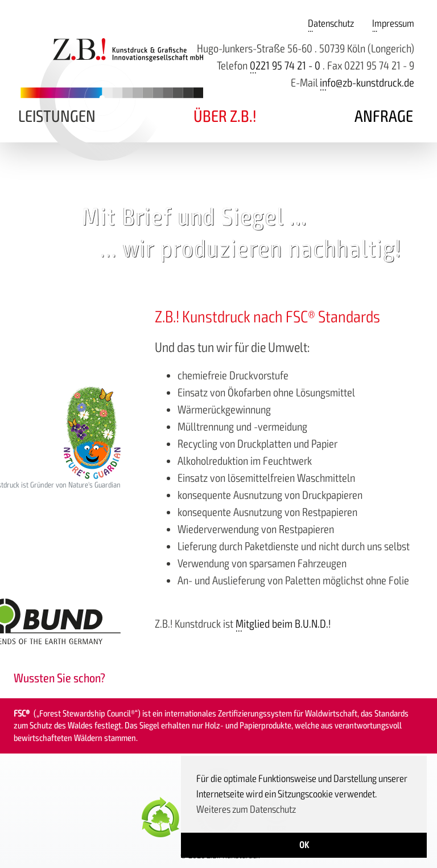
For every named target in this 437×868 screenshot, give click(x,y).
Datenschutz (331, 23)
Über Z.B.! (225, 116)
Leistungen (57, 116)
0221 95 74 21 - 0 (285, 66)
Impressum (393, 23)
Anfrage (384, 116)
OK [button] (304, 845)
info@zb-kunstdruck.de (367, 83)
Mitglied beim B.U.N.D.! (283, 624)
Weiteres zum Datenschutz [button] (246, 809)
